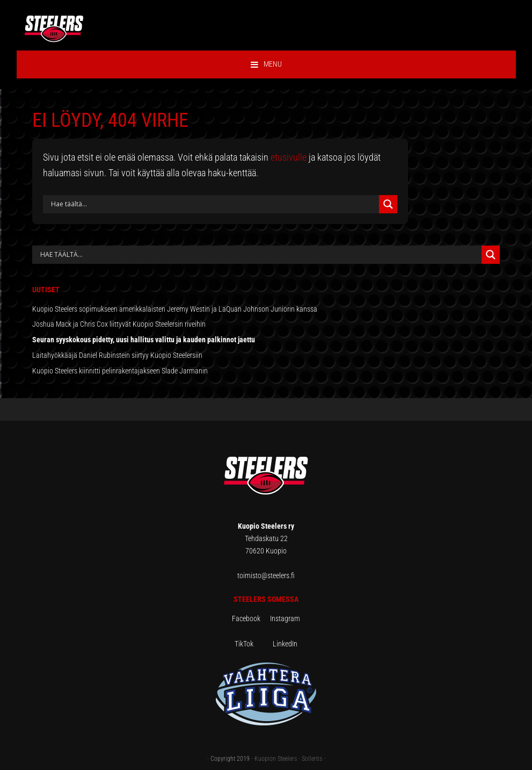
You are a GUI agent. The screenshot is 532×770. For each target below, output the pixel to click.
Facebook (251, 618)
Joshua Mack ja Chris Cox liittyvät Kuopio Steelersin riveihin (119, 324)
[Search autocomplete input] (260, 255)
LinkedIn (285, 644)
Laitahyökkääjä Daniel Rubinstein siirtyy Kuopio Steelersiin (117, 355)
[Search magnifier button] (388, 204)
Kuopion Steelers (276, 759)
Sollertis (312, 759)
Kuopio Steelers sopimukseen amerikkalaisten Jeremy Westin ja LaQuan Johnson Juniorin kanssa (175, 309)
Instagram (285, 618)
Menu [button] (273, 64)
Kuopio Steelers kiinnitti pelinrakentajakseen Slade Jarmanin (120, 371)
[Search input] (214, 204)
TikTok (253, 644)
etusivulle (289, 157)
